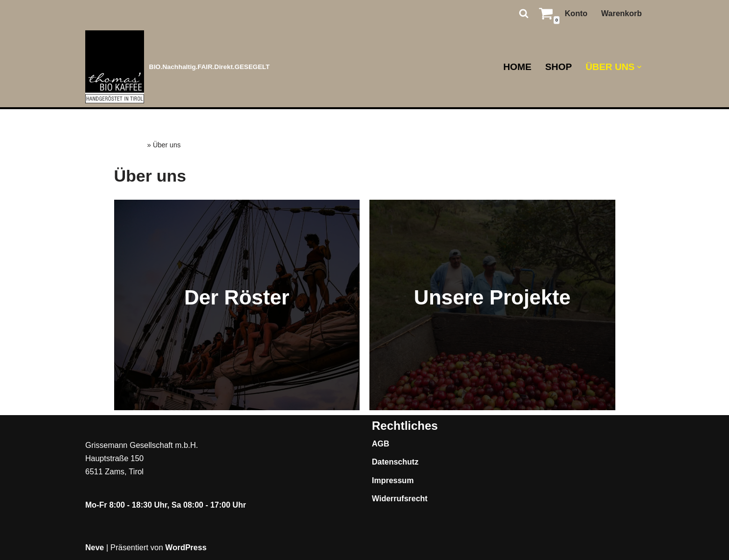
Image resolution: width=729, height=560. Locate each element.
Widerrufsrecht (400, 499)
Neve (95, 548)
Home (517, 67)
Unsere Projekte (492, 297)
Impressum (393, 480)
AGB (381, 444)
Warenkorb (621, 13)
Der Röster (237, 297)
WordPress (186, 548)
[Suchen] (524, 13)
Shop (559, 67)
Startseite (130, 145)
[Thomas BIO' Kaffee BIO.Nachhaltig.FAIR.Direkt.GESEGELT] (177, 67)
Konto (576, 13)
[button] (639, 67)
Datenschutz (395, 462)
